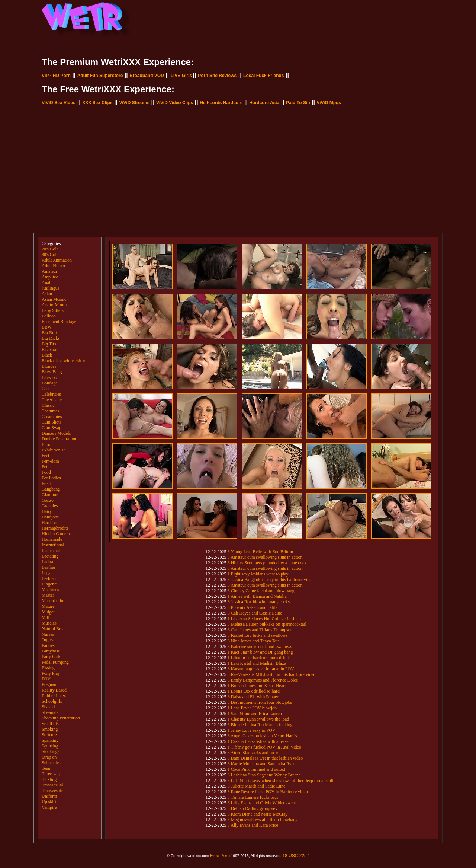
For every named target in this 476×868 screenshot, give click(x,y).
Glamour (50, 495)
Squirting (50, 746)
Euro (46, 444)
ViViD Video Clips (175, 103)
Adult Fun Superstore (100, 76)
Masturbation (54, 601)
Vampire (49, 807)
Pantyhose (51, 651)
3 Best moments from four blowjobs (260, 702)
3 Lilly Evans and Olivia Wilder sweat (262, 803)
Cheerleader (52, 400)
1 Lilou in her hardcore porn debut (258, 658)
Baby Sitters (53, 310)
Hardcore (50, 523)
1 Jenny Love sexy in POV (252, 730)
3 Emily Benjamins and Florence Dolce (263, 680)
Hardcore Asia (264, 103)
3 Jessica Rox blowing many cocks (259, 602)
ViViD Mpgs (329, 103)
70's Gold (50, 249)
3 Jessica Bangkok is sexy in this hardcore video (271, 580)
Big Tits (49, 344)
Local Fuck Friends (263, 76)
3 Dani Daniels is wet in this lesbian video (265, 758)
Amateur (49, 271)
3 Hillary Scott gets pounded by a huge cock (267, 563)
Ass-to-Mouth (54, 305)
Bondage (50, 383)
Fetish (47, 467)
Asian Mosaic (54, 299)
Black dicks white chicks (64, 361)
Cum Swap (52, 428)
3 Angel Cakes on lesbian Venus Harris (262, 736)
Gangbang (51, 489)
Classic (48, 405)
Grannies (50, 506)
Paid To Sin (298, 103)
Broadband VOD (147, 76)
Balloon (49, 316)
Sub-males (51, 763)
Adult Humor (54, 266)
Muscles (49, 623)
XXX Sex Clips (97, 103)
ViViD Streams (134, 103)
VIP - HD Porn (56, 76)
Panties (48, 645)
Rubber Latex (54, 696)
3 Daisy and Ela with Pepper (253, 697)
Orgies (48, 640)
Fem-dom (50, 461)
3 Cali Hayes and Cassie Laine (255, 613)
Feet (46, 456)
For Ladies (51, 478)
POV (46, 679)
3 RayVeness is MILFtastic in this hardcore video (272, 674)
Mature (48, 606)
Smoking (50, 729)
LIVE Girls (181, 76)
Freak (47, 484)
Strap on (49, 757)
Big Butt (49, 333)
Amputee (50, 277)
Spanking (50, 740)
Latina (47, 562)
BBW (47, 327)
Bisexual (49, 350)
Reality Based (54, 690)
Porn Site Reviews (217, 76)
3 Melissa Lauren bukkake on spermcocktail (267, 624)
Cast (46, 389)
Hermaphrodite (55, 528)
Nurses (48, 634)
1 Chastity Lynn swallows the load (258, 719)
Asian (47, 294)
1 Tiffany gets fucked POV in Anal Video (264, 747)
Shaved (48, 707)
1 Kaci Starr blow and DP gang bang (260, 652)
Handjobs (50, 517)
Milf (46, 618)
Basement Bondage (59, 322)
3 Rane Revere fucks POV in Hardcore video (268, 792)
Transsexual (52, 785)
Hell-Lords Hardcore (221, 103)
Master (48, 595)
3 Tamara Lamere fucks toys (253, 797)
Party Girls (51, 657)
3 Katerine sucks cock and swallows (260, 647)
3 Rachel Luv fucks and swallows (258, 635)
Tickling (49, 779)
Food (46, 472)
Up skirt (49, 802)
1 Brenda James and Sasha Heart (257, 686)
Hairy (47, 511)
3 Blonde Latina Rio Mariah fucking (260, 725)
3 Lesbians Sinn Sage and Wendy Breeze (264, 775)
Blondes (49, 366)
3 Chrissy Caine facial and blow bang (261, 591)
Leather (49, 567)
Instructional (53, 545)
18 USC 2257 (296, 856)
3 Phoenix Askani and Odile (253, 607)
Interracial (51, 551)
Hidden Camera (56, 534)
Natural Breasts (55, 629)
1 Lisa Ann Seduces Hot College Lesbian (264, 619)
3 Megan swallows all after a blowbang (263, 820)
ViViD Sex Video (59, 103)
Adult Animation (57, 260)
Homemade (52, 539)
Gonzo (48, 500)
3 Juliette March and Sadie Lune (257, 786)
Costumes (50, 411)
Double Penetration (59, 439)
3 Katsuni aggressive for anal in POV (261, 669)
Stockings (50, 751)
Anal (46, 283)
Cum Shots (52, 422)
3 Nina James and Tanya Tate (254, 641)
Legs (46, 573)
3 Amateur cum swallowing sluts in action (265, 557)
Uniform (49, 796)
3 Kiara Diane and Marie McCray (258, 814)
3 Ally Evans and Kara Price (253, 825)
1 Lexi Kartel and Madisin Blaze (257, 663)
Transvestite (52, 791)
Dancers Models (56, 433)
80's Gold (50, 255)
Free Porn (220, 856)
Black (47, 355)
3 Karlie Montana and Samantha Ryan (262, 764)
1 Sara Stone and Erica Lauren (255, 714)
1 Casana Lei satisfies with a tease (258, 741)
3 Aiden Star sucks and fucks (253, 753)
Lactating (50, 556)
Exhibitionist (53, 450)
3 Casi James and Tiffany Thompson (260, 630)
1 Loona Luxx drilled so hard (254, 691)
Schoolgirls (52, 701)
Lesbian (49, 578)
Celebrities (51, 394)
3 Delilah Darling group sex (253, 808)
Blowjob (49, 377)
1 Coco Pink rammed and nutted (256, 769)
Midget (48, 612)
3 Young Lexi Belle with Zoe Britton (260, 552)
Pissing (48, 668)
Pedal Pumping (55, 662)
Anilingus (50, 288)
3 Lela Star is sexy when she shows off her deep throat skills (282, 781)
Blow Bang (52, 372)
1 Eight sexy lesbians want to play (258, 574)
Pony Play (51, 673)
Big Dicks (51, 338)
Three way (51, 774)
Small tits (50, 724)
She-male (50, 712)
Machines (50, 590)
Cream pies (52, 417)
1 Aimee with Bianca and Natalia (257, 596)
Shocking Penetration (61, 718)
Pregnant (50, 684)
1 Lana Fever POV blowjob (252, 708)
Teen (46, 768)
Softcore (49, 735)
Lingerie (49, 584)
